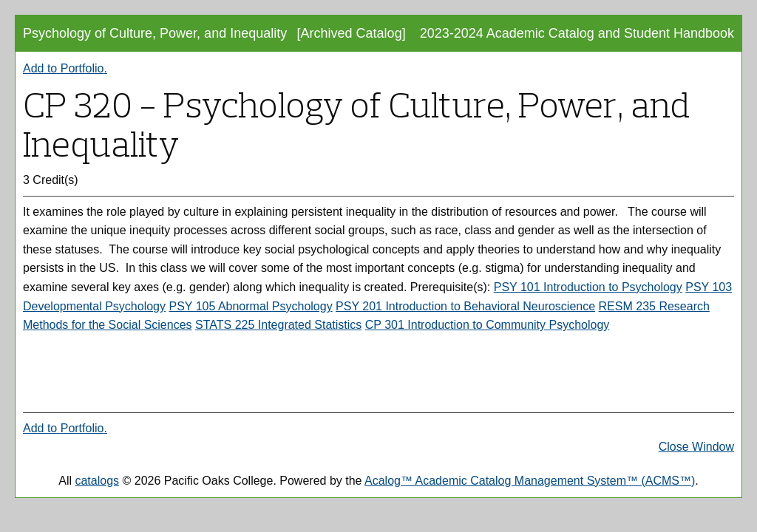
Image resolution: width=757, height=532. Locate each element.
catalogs (97, 481)
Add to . (65, 68)
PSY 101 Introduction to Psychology (588, 287)
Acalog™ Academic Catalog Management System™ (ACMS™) (530, 481)
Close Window (696, 447)
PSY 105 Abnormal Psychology (250, 306)
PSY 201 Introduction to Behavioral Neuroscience (465, 306)
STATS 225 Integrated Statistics (278, 325)
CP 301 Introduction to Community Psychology (488, 325)
